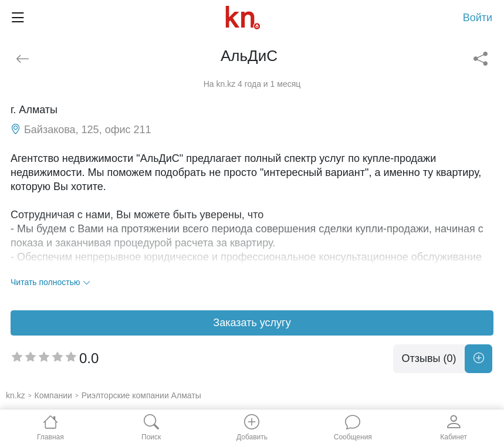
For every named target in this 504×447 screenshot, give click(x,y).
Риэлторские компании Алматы (141, 395)
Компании (53, 395)
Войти (478, 18)
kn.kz (16, 395)
